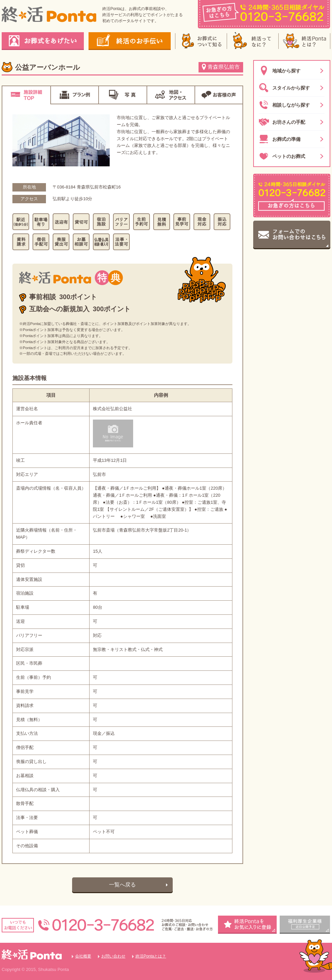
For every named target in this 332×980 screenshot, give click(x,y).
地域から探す (280, 71)
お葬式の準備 (280, 139)
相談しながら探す (284, 105)
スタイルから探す (284, 88)
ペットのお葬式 (282, 156)
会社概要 (83, 956)
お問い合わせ (113, 956)
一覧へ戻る (122, 885)
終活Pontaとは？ (151, 956)
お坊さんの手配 (282, 122)
